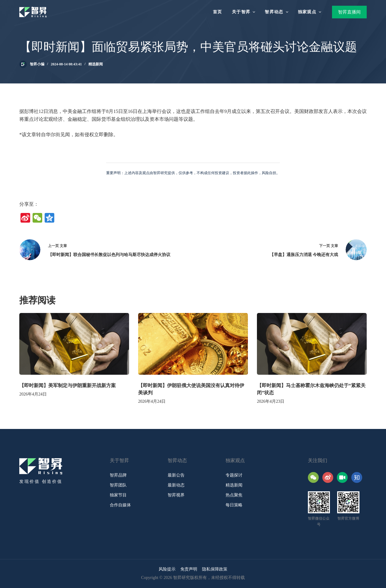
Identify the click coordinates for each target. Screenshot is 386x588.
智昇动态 (277, 12)
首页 (218, 12)
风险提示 (167, 569)
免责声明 (189, 569)
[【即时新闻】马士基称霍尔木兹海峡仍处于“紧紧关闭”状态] (312, 344)
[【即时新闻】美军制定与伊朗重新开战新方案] (74, 344)
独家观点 (310, 12)
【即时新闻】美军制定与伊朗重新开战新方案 (68, 385)
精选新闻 (96, 64)
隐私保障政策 (215, 569)
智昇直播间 (349, 12)
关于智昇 (244, 12)
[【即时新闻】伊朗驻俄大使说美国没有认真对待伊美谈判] (193, 344)
